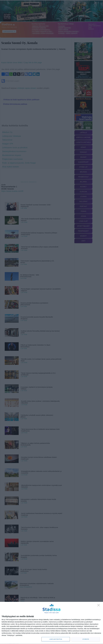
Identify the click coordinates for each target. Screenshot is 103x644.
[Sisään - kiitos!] (99, 606)
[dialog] (51, 623)
